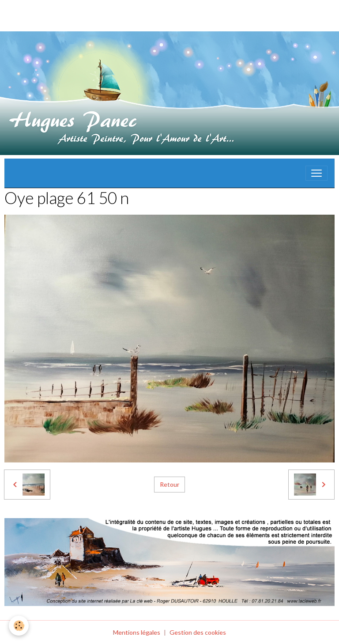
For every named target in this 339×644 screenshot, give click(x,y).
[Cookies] (19, 626)
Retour (169, 484)
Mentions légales (137, 632)
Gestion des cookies (198, 632)
